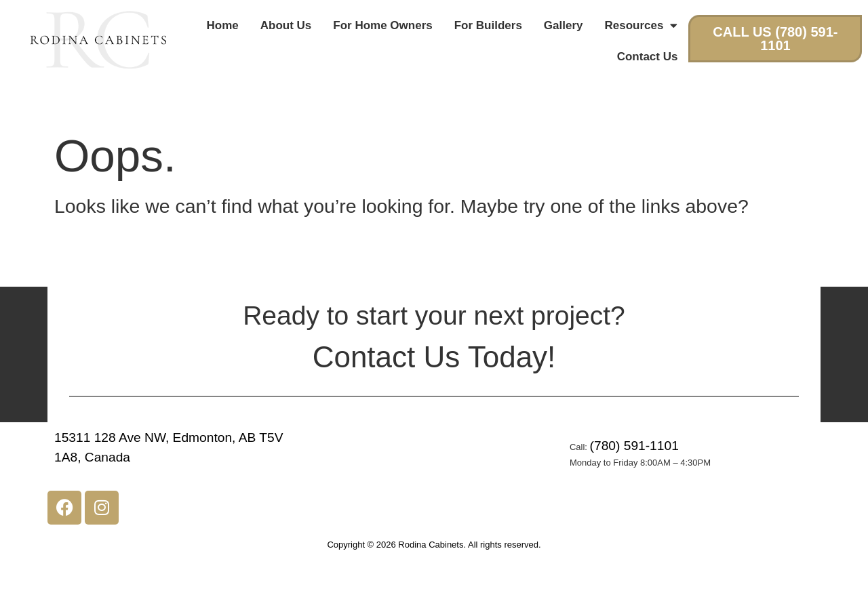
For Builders (488, 25)
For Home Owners (382, 25)
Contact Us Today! (434, 357)
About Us (286, 25)
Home (223, 25)
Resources (642, 25)
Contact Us (648, 57)
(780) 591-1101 (634, 446)
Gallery (564, 25)
